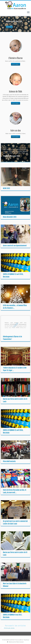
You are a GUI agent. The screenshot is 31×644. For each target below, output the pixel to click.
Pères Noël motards (9, 461)
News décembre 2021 (10, 217)
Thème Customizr (20, 642)
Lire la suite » (16, 64)
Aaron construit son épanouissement (15, 246)
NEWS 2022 (6, 188)
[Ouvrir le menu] (28, 12)
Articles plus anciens (9, 628)
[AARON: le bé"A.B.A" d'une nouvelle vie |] (15, 5)
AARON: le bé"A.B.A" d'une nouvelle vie (14, 640)
